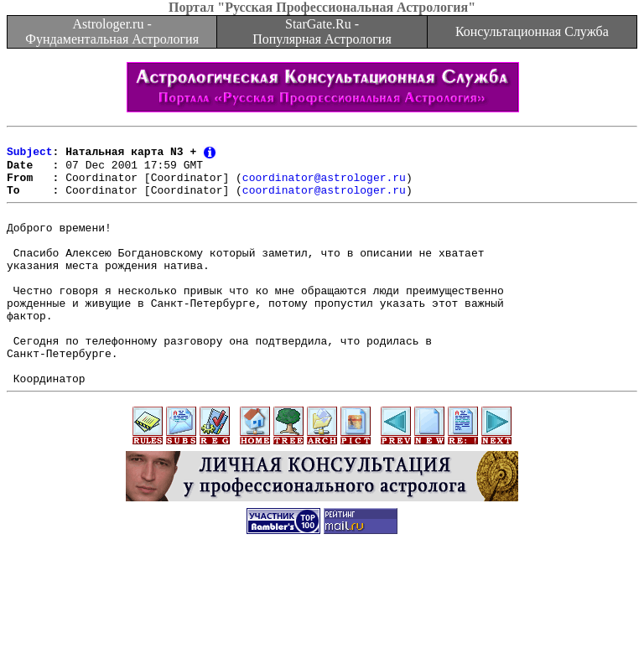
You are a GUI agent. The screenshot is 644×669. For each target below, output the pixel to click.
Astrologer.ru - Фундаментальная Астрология (112, 31)
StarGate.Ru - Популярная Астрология (322, 31)
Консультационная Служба (532, 31)
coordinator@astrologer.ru (324, 186)
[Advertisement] (322, 631)
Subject (30, 156)
